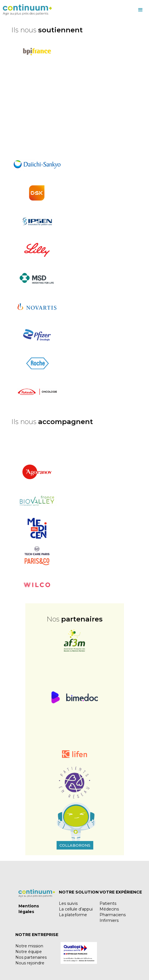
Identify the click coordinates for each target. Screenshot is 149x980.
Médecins (109, 909)
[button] (100, 10)
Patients (108, 903)
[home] (26, 10)
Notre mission (29, 946)
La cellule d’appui (76, 909)
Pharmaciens (113, 915)
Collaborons (75, 845)
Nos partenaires (31, 957)
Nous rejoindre (30, 963)
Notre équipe (29, 952)
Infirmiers (109, 920)
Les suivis (68, 903)
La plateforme (73, 915)
